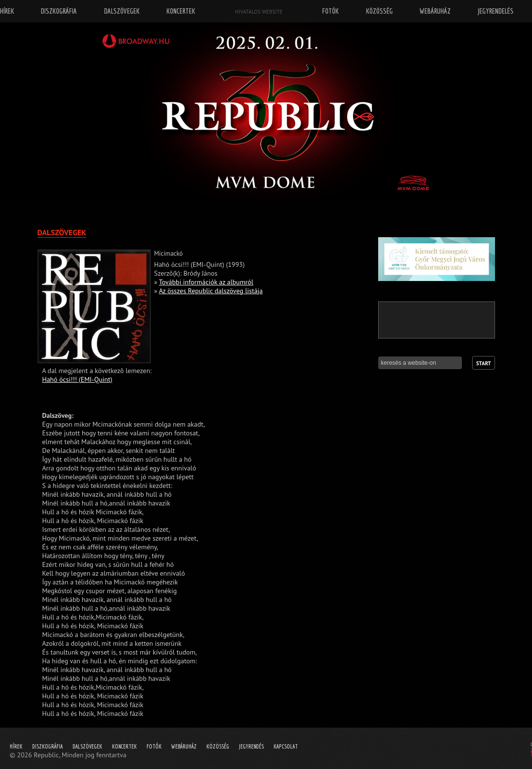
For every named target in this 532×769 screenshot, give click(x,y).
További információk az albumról (206, 282)
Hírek (16, 746)
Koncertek (124, 746)
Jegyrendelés (496, 11)
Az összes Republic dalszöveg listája (211, 291)
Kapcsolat (286, 746)
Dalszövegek (87, 746)
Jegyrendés (251, 746)
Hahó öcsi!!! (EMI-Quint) (77, 379)
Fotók (154, 746)
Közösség (218, 746)
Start (483, 363)
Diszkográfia (47, 746)
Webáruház (184, 746)
